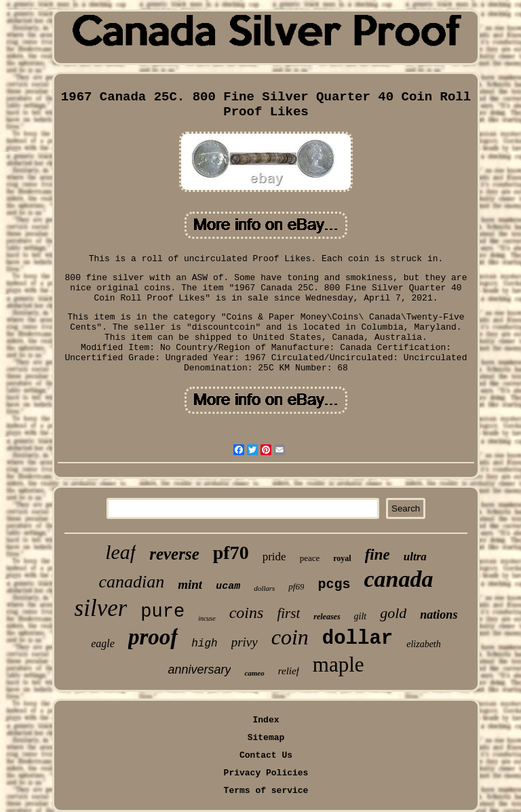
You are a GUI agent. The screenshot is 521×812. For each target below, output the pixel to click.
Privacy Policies (266, 773)
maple (339, 664)
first (288, 613)
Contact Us (266, 755)
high (204, 644)
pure (162, 612)
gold (393, 613)
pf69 (296, 586)
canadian (131, 582)
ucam (228, 586)
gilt (361, 616)
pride (274, 557)
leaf (120, 552)
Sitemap (266, 738)
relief (289, 671)
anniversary (199, 670)
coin (290, 637)
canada (399, 579)
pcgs (334, 584)
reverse (174, 554)
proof (153, 637)
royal (342, 558)
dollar (358, 639)
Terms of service (266, 791)
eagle (103, 643)
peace (310, 558)
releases (327, 617)
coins (247, 613)
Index (266, 720)
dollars (264, 588)
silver (101, 608)
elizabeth (424, 644)
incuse (207, 618)
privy (245, 642)
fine (378, 555)
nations (439, 615)
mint (190, 584)
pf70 (231, 553)
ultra (415, 557)
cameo (254, 673)
